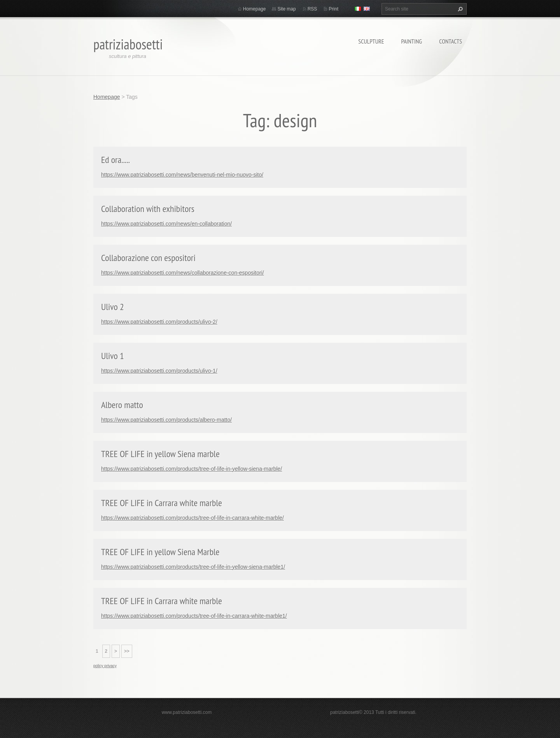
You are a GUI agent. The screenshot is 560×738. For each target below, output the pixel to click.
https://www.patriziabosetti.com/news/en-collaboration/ (166, 224)
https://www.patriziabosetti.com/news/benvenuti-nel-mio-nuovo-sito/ (182, 175)
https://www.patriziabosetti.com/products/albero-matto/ (166, 420)
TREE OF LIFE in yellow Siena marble (160, 454)
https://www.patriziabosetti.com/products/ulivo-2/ (159, 322)
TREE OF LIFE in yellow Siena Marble (160, 552)
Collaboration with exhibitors (148, 209)
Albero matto (122, 405)
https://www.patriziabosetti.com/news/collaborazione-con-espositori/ (183, 273)
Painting (412, 41)
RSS (312, 9)
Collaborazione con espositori (148, 258)
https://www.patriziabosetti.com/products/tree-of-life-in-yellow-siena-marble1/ (193, 567)
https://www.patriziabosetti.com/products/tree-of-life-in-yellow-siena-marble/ (192, 469)
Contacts (451, 41)
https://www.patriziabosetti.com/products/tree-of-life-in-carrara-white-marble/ (192, 518)
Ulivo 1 (113, 356)
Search (459, 9)
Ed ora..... (115, 160)
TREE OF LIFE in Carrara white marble (162, 503)
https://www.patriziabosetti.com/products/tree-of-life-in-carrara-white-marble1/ (194, 616)
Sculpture (371, 41)
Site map (286, 9)
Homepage (255, 9)
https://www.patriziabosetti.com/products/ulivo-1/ (159, 371)
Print (333, 9)
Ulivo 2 (113, 307)
